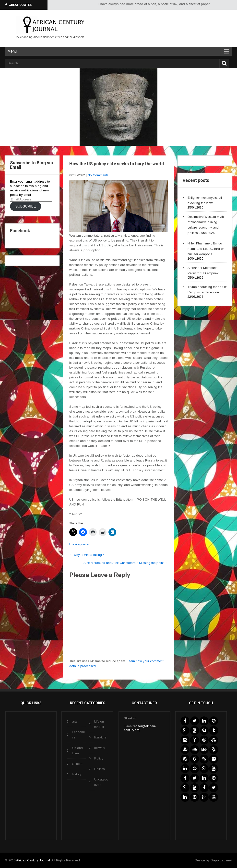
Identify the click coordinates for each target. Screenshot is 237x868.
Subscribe (25, 206)
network (100, 748)
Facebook (20, 231)
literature (100, 737)
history (77, 774)
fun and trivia (77, 751)
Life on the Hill (99, 724)
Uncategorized (80, 544)
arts (75, 721)
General (78, 764)
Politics (100, 769)
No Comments (98, 175)
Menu (12, 51)
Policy (99, 758)
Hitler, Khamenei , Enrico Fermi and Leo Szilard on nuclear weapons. (206, 249)
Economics (78, 735)
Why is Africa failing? (87, 555)
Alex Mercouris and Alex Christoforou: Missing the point (126, 563)
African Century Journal (33, 860)
